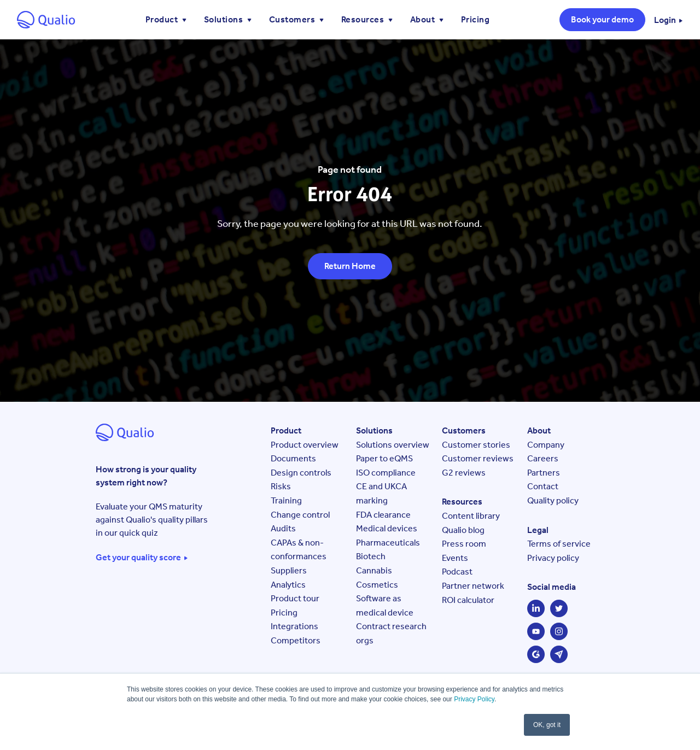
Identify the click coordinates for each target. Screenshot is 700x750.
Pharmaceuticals (388, 543)
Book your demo (602, 19)
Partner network (473, 586)
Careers (543, 458)
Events (455, 558)
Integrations (294, 626)
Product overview (305, 445)
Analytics (288, 585)
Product (163, 19)
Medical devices (387, 528)
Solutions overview (393, 445)
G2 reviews (464, 473)
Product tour (295, 598)
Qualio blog (463, 530)
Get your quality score (138, 558)
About (424, 19)
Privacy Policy (474, 699)
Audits (283, 528)
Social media (552, 587)
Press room (464, 544)
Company (546, 445)
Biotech (371, 556)
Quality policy (553, 500)
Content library (471, 516)
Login (665, 20)
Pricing (476, 19)
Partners (544, 473)
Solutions (224, 19)
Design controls (301, 473)
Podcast (457, 572)
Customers (293, 19)
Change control (300, 515)
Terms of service (559, 544)
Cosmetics (377, 585)
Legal (538, 530)
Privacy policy (553, 558)
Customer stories (476, 445)
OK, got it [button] (547, 725)
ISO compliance (386, 473)
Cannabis (374, 570)
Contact (543, 486)
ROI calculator (468, 600)
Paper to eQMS (384, 458)
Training (286, 500)
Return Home (350, 266)
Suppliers (289, 570)
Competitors (296, 640)
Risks (281, 486)
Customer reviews (478, 458)
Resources (364, 19)
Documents (293, 458)
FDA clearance (383, 515)
